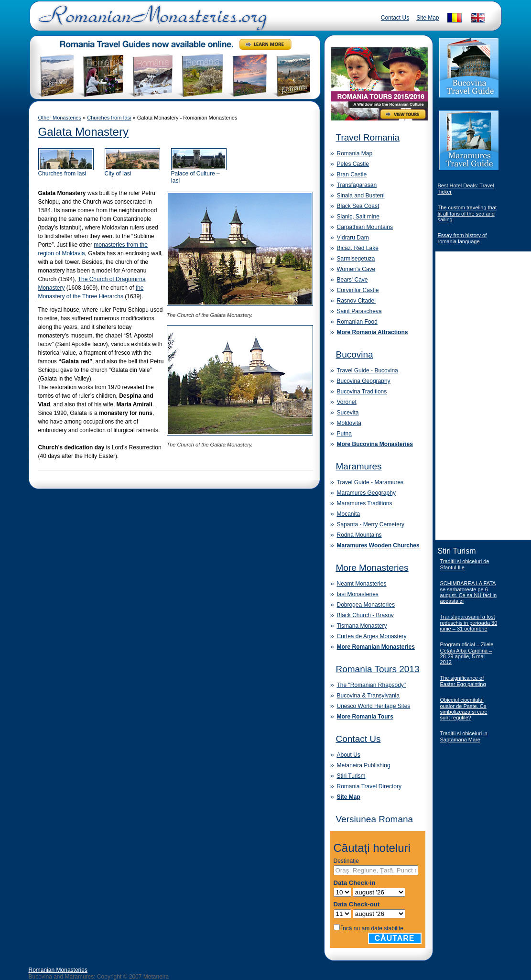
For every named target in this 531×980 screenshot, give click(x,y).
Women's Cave (356, 269)
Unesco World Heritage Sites (374, 706)
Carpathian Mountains (365, 227)
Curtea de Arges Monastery (372, 636)
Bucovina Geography (364, 381)
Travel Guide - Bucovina (368, 370)
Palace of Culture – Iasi (199, 174)
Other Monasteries (60, 118)
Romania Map (355, 153)
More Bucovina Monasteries (375, 444)
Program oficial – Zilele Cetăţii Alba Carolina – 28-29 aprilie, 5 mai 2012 (467, 653)
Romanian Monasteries (58, 970)
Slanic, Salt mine (358, 217)
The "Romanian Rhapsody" (372, 685)
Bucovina (355, 354)
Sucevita (348, 413)
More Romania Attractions (373, 332)
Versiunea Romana (375, 819)
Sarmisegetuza (356, 259)
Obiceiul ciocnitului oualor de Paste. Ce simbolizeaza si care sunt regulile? (464, 709)
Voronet (347, 402)
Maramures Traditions (365, 503)
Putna (344, 434)
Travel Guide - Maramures (370, 482)
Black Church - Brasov (365, 615)
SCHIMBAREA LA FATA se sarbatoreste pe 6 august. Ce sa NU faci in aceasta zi (469, 592)
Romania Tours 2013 (378, 669)
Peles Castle (353, 164)
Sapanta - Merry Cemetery (371, 524)
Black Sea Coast (358, 206)
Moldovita (349, 423)
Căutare (395, 938)
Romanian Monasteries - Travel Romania (151, 22)
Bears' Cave (352, 280)
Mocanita (349, 514)
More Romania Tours (365, 717)
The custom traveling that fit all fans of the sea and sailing (467, 213)
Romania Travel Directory (369, 786)
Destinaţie (346, 861)
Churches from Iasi (109, 118)
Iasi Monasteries (358, 594)
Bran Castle (352, 174)
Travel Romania (368, 137)
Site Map (428, 18)
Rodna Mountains (359, 535)
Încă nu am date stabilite (372, 928)
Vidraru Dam (353, 238)
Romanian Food (357, 322)
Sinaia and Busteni (361, 196)
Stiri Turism (351, 776)
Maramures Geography (366, 493)
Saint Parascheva (359, 311)
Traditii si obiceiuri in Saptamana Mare (464, 736)
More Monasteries (372, 568)
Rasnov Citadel (356, 301)
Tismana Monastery (362, 626)
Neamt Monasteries (362, 584)
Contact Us (395, 18)
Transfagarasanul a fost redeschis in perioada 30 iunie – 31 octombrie (469, 623)
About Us (349, 755)
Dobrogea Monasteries (366, 605)
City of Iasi (132, 171)
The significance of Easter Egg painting (463, 681)
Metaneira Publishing (364, 765)
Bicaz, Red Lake (358, 248)
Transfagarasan (357, 185)
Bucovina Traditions (362, 392)
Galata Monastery (83, 132)
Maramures (359, 466)
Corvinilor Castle (358, 290)
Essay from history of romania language (462, 238)
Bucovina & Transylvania (368, 696)
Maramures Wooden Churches (378, 545)
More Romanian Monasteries (376, 647)
